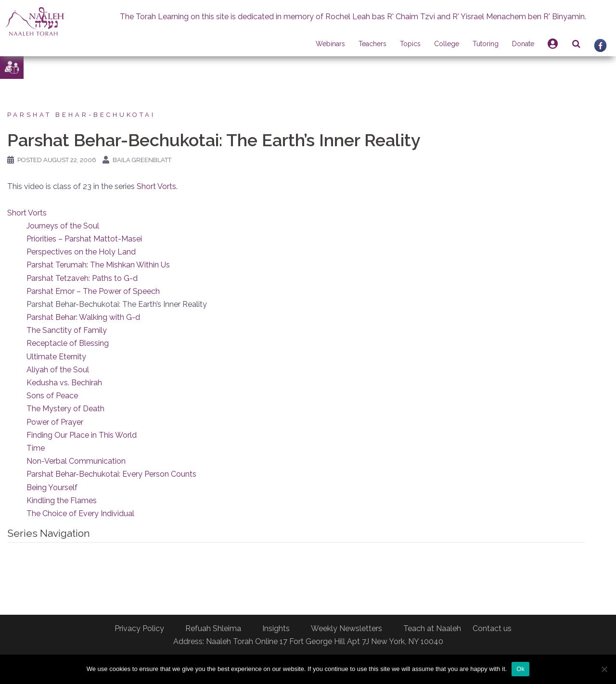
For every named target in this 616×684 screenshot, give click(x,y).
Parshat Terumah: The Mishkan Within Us (98, 265)
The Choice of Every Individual (80, 513)
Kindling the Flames (62, 500)
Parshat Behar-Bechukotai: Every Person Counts (111, 474)
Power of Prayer (55, 422)
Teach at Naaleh (432, 628)
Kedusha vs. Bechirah (64, 383)
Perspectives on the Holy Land (81, 252)
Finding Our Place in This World (82, 435)
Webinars (330, 44)
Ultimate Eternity (56, 357)
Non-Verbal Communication (76, 461)
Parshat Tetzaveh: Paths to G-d (82, 278)
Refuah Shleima (213, 628)
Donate (523, 44)
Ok (520, 669)
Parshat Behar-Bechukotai (81, 115)
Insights (276, 628)
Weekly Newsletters (346, 628)
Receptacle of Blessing (68, 343)
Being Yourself (52, 488)
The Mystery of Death (65, 409)
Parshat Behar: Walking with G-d (83, 317)
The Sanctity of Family (67, 330)
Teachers (372, 44)
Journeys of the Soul (63, 226)
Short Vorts (156, 186)
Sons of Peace (52, 396)
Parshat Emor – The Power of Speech (93, 291)
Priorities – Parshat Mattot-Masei (84, 239)
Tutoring (486, 44)
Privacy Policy (139, 628)
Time (36, 448)
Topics (410, 44)
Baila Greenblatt (142, 160)
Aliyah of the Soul (58, 370)
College (447, 44)
